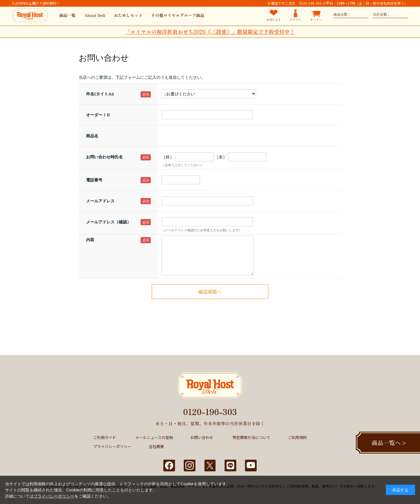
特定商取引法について (251, 437)
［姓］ (168, 157)
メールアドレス (100, 201)
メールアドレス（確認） (108, 222)
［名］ (221, 157)
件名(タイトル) (100, 94)
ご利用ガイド (105, 437)
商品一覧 (67, 15)
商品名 (92, 136)
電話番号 (94, 180)
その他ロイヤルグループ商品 (178, 15)
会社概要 (156, 446)
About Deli (95, 15)
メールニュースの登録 (154, 437)
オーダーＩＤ (98, 115)
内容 (90, 240)
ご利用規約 (297, 437)
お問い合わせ (202, 437)
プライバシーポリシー (112, 446)
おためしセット (128, 15)
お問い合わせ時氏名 (104, 157)
